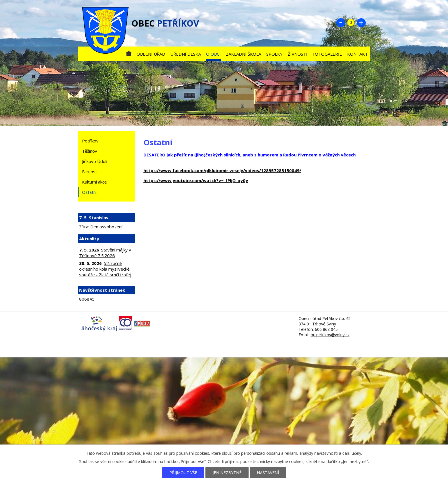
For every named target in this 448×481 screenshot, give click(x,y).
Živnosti (298, 54)
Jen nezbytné (227, 473)
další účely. (352, 453)
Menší (341, 23)
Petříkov (90, 141)
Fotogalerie (327, 54)
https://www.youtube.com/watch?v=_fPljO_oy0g (196, 180)
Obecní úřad (151, 54)
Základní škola (244, 54)
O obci (213, 54)
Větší (361, 23)
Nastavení (268, 473)
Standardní (351, 23)
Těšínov (90, 151)
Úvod (129, 53)
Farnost (90, 172)
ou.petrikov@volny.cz (330, 335)
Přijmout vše (183, 473)
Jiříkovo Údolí (95, 161)
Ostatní (89, 192)
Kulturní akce (94, 182)
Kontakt (357, 54)
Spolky (274, 54)
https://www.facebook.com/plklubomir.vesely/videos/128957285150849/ (222, 170)
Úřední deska (186, 54)
